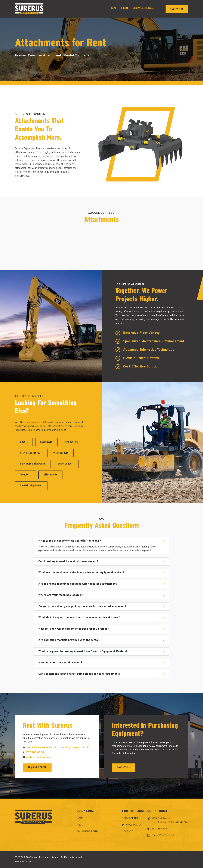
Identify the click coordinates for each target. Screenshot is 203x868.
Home (113, 8)
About (125, 8)
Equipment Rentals (146, 8)
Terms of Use (130, 819)
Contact (127, 832)
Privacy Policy (132, 825)
